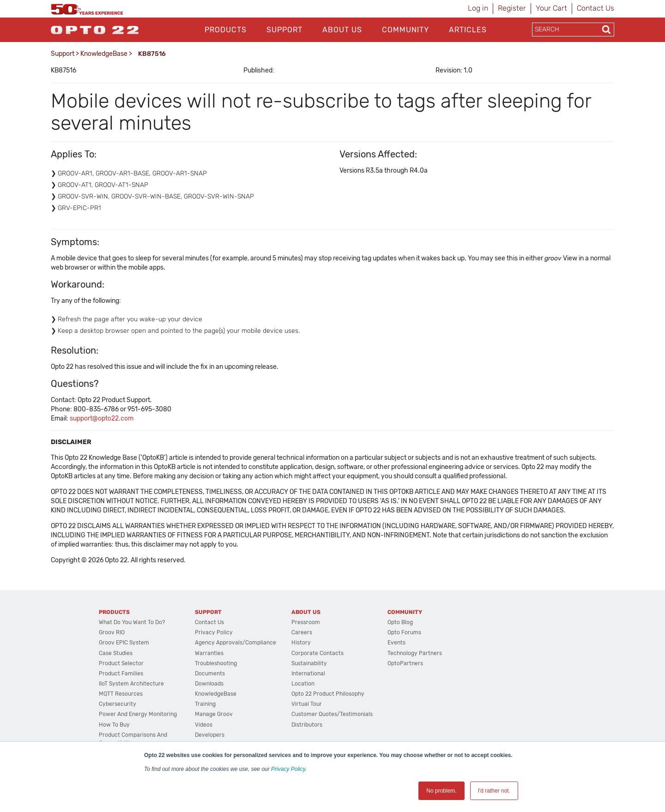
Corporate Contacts (317, 653)
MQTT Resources (121, 694)
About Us (342, 30)
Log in (478, 8)
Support (284, 30)
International (308, 674)
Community (405, 30)
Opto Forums (404, 632)
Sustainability (309, 663)
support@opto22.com (102, 418)
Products (226, 30)
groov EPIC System (124, 643)
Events (396, 643)
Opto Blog (400, 622)
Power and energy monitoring (138, 714)
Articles (468, 30)
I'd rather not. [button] (494, 791)
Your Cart (551, 8)
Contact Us (595, 8)
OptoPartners (405, 663)
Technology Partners (415, 653)
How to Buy (114, 725)
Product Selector (121, 663)
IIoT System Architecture (131, 684)
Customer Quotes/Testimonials (332, 714)
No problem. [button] (441, 791)
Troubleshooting (216, 663)
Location (303, 684)
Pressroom (306, 622)
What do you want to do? (132, 622)
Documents (210, 674)
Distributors (307, 725)
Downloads (209, 684)
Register (512, 8)
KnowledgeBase (104, 54)
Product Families (121, 674)
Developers (210, 735)
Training (205, 704)
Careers (302, 632)
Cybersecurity (118, 704)
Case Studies (116, 653)
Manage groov (214, 714)
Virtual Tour (307, 704)
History (301, 643)
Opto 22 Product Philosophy (328, 694)
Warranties (209, 653)
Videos (204, 725)
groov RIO (112, 632)
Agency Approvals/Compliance (236, 643)
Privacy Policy (288, 769)
